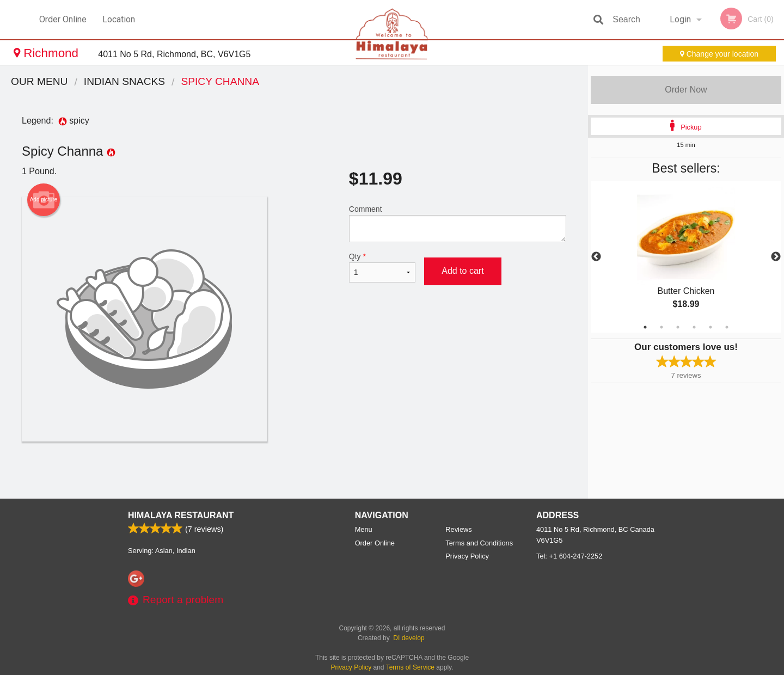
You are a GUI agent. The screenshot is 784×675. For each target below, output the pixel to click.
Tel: (569, 556)
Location (119, 19)
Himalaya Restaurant (181, 515)
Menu (364, 529)
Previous (596, 257)
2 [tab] (661, 327)
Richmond (48, 53)
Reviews (458, 529)
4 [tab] (694, 327)
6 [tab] (727, 327)
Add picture (44, 200)
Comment (458, 223)
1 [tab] (645, 327)
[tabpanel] (686, 257)
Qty (382, 267)
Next (776, 257)
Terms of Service (410, 667)
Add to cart (463, 271)
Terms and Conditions (479, 543)
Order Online (63, 19)
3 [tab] (678, 327)
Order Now (686, 90)
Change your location (719, 54)
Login (680, 19)
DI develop (409, 638)
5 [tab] (710, 327)
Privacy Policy (467, 556)
